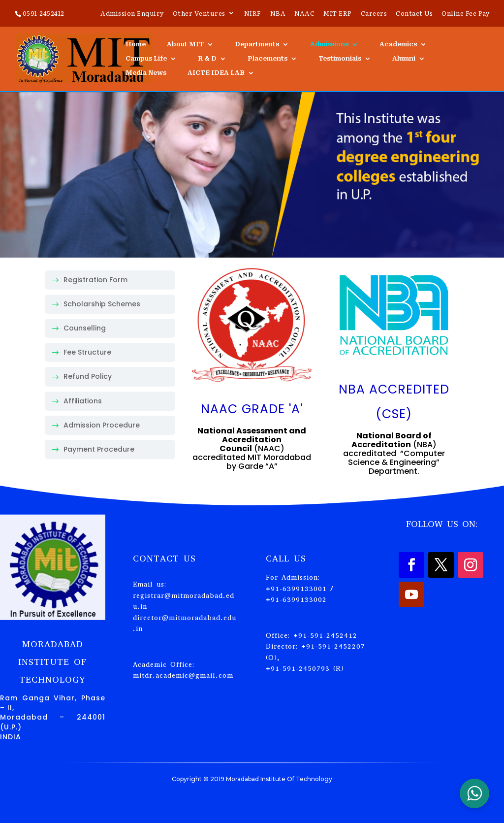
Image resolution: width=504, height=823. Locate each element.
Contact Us (414, 14)
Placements (268, 59)
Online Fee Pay (465, 14)
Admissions (329, 44)
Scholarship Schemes (102, 304)
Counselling (85, 328)
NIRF (253, 14)
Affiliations (83, 401)
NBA (278, 14)
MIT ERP (338, 14)
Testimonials (340, 59)
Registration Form (95, 280)
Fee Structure (87, 352)
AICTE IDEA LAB (216, 73)
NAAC (304, 14)
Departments (257, 44)
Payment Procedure (99, 449)
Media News (146, 73)
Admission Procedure (102, 425)
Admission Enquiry (132, 14)
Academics (398, 44)
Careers (374, 14)
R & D (207, 59)
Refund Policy (88, 376)
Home (136, 44)
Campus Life (146, 59)
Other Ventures (199, 14)
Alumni (404, 59)
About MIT (185, 44)
